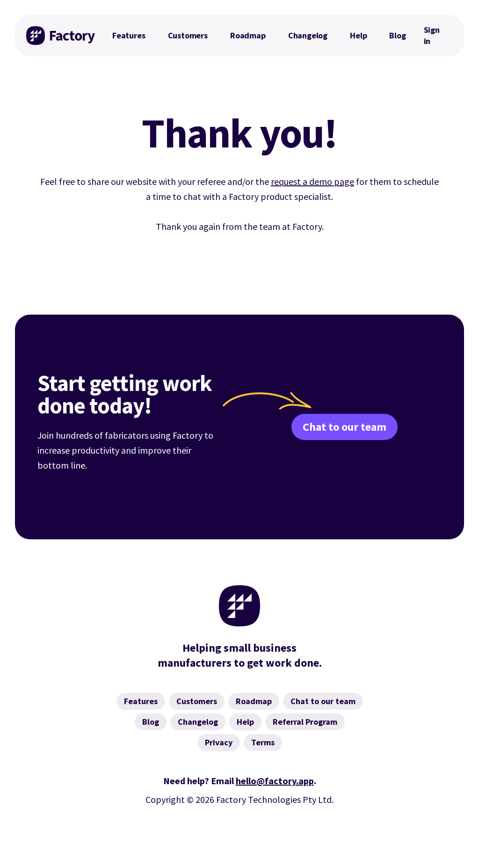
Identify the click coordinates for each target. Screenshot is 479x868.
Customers (188, 35)
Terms (263, 742)
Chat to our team (345, 427)
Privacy (219, 742)
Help (358, 35)
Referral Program (305, 722)
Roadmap (248, 35)
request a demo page (312, 181)
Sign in (432, 35)
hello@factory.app (275, 781)
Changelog (308, 35)
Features (129, 35)
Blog (397, 35)
